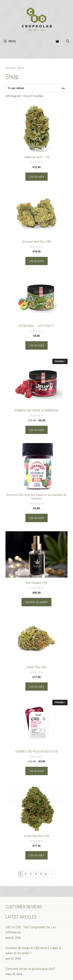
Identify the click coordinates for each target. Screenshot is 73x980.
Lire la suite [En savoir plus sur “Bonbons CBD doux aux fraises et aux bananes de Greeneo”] (36, 518)
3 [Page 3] (31, 874)
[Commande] (36, 88)
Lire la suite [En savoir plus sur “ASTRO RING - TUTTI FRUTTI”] (36, 345)
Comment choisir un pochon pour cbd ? (30, 969)
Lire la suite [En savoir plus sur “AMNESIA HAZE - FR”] (36, 177)
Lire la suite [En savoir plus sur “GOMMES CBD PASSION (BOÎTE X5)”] (36, 771)
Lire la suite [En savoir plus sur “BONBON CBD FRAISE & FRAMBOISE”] (36, 430)
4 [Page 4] (36, 874)
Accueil (10, 68)
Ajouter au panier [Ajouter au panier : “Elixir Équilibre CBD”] (36, 602)
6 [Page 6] (46, 874)
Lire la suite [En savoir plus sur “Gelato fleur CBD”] (36, 686)
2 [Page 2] (26, 874)
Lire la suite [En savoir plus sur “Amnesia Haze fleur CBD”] (36, 261)
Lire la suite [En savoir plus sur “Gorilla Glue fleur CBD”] (36, 855)
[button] (68, 41)
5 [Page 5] (41, 874)
